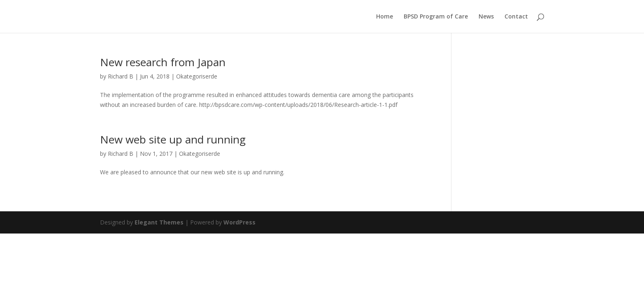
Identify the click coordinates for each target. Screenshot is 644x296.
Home (385, 17)
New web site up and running (173, 139)
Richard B (121, 76)
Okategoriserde (197, 76)
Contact (516, 17)
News (486, 17)
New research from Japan (163, 62)
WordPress (239, 222)
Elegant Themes (159, 222)
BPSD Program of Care (436, 17)
